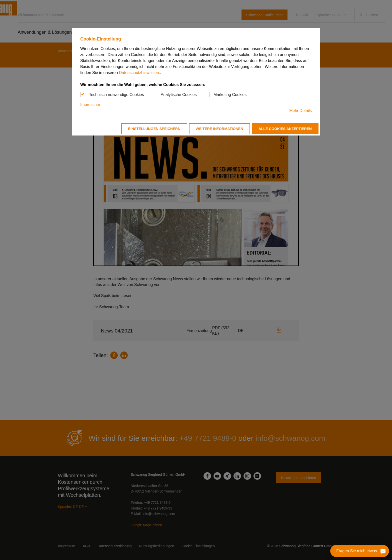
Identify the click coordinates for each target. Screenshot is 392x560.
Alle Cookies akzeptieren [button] (285, 129)
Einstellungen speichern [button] (154, 129)
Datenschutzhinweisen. (140, 73)
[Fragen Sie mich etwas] (360, 551)
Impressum (90, 105)
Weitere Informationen (219, 129)
